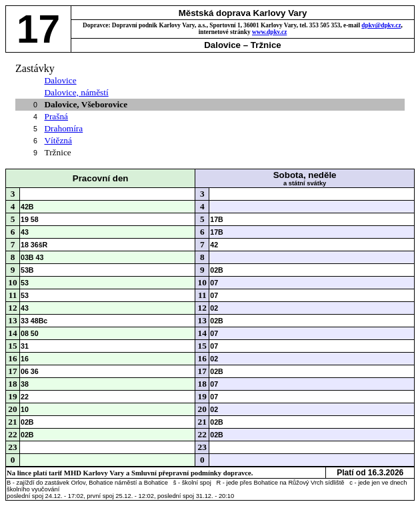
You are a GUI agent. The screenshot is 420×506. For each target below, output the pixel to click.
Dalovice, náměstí (76, 92)
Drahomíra (63, 128)
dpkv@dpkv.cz (381, 25)
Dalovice (60, 80)
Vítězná (58, 140)
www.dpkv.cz (269, 32)
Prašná (56, 116)
